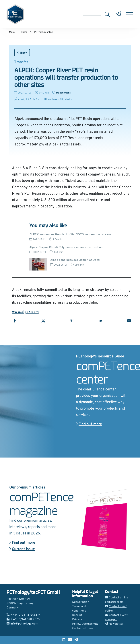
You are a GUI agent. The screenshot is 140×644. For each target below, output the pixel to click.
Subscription (81, 602)
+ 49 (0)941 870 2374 (24, 615)
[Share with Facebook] (15, 321)
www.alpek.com (25, 312)
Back (22, 53)
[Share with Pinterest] (72, 321)
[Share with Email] (129, 321)
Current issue (22, 549)
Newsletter (114, 624)
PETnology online (44, 32)
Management (63, 93)
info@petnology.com (22, 624)
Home (24, 32)
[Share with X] (43, 321)
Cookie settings (83, 628)
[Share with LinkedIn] (100, 321)
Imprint (77, 615)
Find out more (89, 424)
